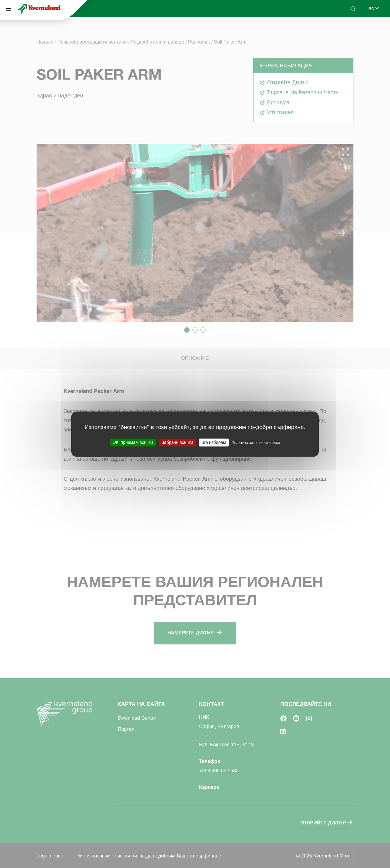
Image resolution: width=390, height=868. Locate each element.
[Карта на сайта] (9, 9)
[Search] (353, 9)
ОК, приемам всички (133, 442)
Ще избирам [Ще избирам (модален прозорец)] (214, 442)
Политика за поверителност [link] (256, 443)
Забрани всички (177, 442)
